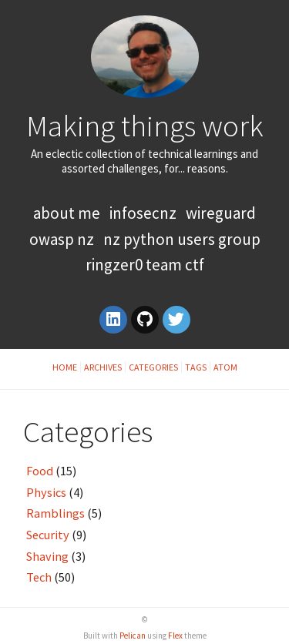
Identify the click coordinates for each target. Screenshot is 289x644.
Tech (39, 577)
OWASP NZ (62, 239)
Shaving (47, 556)
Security (48, 535)
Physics (46, 492)
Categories (153, 367)
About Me (68, 213)
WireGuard (221, 213)
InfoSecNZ (143, 213)
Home (65, 367)
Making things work (145, 126)
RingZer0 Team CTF (145, 265)
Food (40, 471)
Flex (175, 636)
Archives (103, 367)
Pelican (133, 636)
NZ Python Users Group (182, 239)
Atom (225, 367)
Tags (196, 367)
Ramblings (55, 513)
